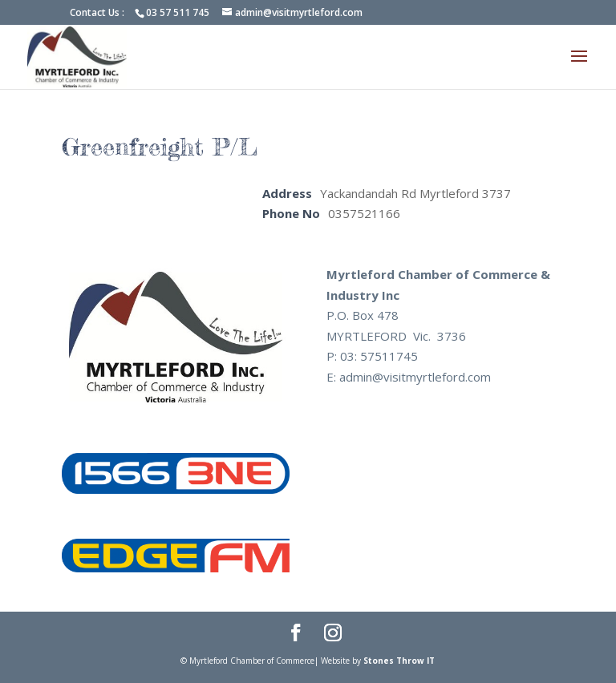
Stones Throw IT (399, 661)
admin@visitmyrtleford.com (415, 377)
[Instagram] (333, 634)
